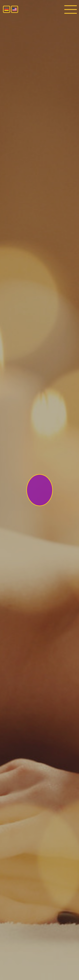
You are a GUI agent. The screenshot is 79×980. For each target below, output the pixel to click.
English (15, 9)
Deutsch (7, 9)
